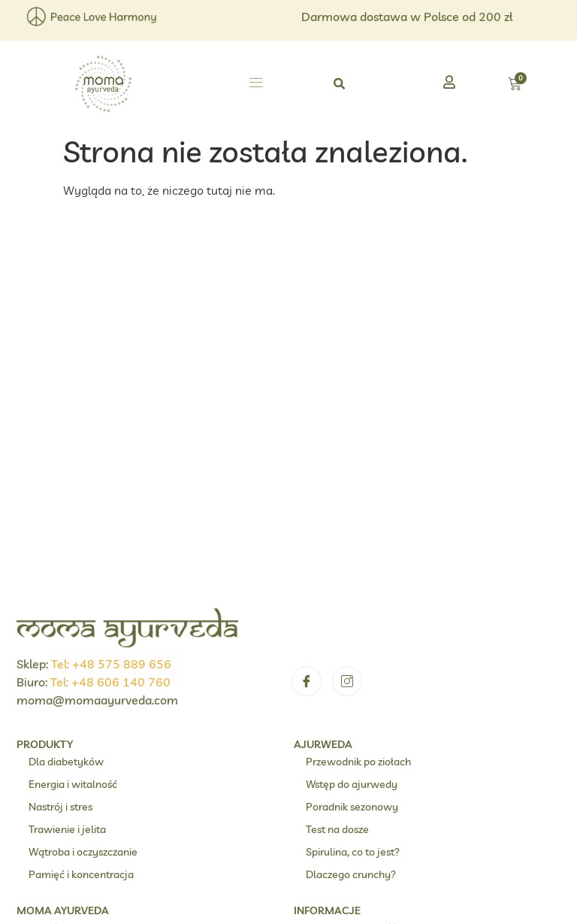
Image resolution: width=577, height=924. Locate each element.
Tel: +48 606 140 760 (110, 355)
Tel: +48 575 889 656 (111, 337)
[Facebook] (307, 354)
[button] (256, 84)
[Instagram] (347, 354)
